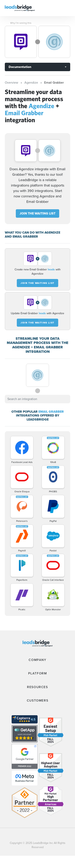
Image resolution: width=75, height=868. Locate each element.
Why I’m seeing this (21, 23)
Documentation (20, 67)
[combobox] (37, 399)
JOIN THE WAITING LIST (37, 213)
